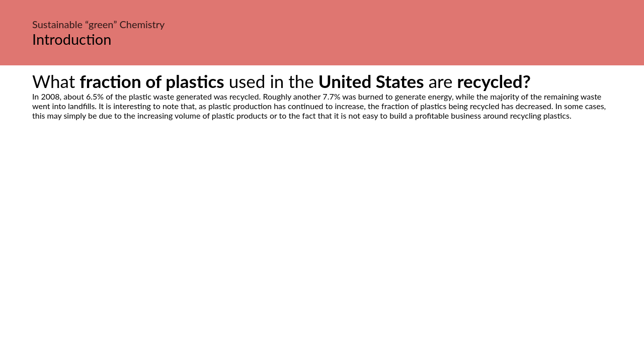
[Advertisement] (322, 215)
